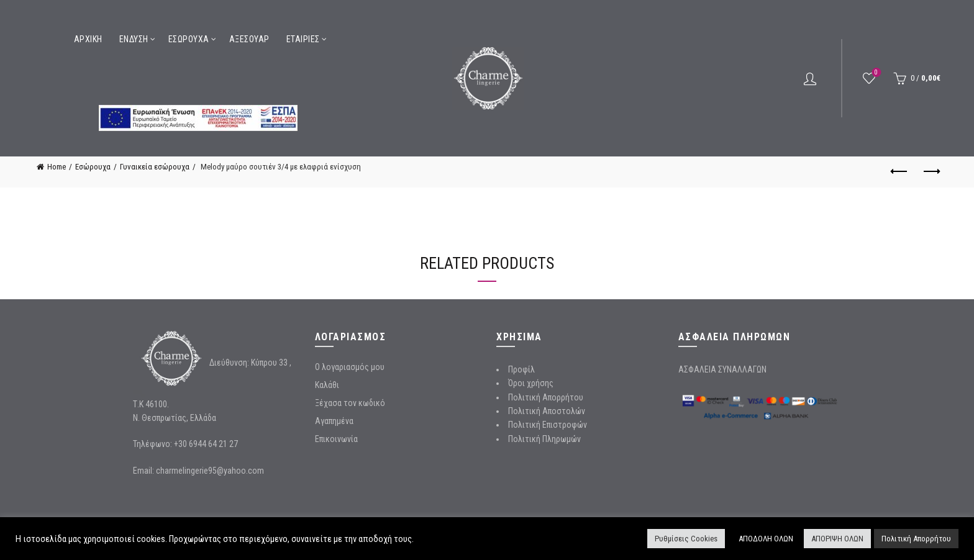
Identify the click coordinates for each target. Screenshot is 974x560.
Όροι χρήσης (531, 383)
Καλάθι (327, 385)
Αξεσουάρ (249, 39)
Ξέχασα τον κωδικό (350, 403)
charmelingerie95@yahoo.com (210, 471)
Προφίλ (521, 369)
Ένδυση (134, 39)
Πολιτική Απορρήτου (546, 397)
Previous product (900, 171)
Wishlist (875, 73)
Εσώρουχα (189, 39)
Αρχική (88, 39)
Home (57, 167)
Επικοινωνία (336, 439)
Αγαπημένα (334, 421)
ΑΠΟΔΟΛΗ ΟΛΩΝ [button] (766, 539)
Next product (931, 171)
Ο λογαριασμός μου (350, 367)
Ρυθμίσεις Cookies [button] (686, 539)
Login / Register (810, 78)
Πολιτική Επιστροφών (548, 425)
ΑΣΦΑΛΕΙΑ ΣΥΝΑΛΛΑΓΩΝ (722, 369)
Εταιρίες (303, 39)
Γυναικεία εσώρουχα (155, 167)
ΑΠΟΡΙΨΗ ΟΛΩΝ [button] (837, 539)
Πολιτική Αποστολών (547, 411)
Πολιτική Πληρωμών (544, 439)
